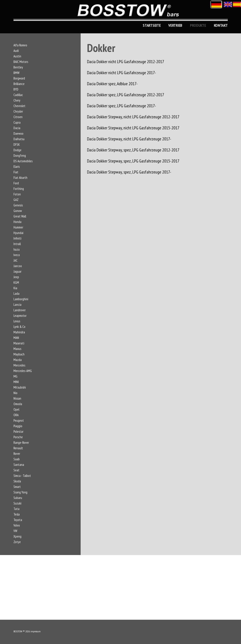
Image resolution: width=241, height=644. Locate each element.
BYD (16, 89)
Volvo (17, 525)
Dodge (17, 150)
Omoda (18, 404)
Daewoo (18, 133)
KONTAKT (221, 25)
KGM (16, 282)
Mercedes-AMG (23, 371)
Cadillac (18, 95)
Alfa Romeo (20, 45)
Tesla (17, 514)
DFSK (17, 144)
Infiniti (17, 238)
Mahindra (19, 332)
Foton (17, 194)
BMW (16, 73)
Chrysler (18, 111)
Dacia (17, 128)
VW (15, 531)
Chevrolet (19, 106)
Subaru (18, 498)
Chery (17, 100)
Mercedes (19, 365)
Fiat (16, 172)
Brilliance (19, 84)
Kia (15, 288)
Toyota (18, 520)
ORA (16, 415)
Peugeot (19, 420)
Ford (16, 183)
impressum (36, 631)
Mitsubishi (20, 387)
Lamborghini (21, 299)
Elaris (17, 167)
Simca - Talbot (22, 476)
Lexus (17, 321)
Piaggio (18, 426)
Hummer (18, 227)
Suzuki (17, 503)
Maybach (19, 354)
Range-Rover (21, 443)
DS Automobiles (23, 161)
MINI (16, 382)
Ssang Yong (20, 492)
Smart (17, 487)
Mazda (18, 360)
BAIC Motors (21, 62)
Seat (16, 470)
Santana (19, 465)
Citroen (18, 117)
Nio (15, 393)
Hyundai (18, 233)
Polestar (18, 432)
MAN (16, 338)
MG (15, 376)
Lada (16, 294)
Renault (18, 448)
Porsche (18, 437)
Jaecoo (18, 266)
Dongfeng (20, 156)
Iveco (17, 255)
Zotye (17, 542)
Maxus (17, 349)
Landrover (20, 310)
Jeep (16, 277)
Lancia (17, 305)
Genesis (18, 205)
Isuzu (17, 249)
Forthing (19, 189)
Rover (17, 454)
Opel (16, 409)
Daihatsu (19, 139)
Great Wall (20, 216)
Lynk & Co (19, 327)
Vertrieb (175, 25)
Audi (16, 51)
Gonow (18, 211)
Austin (17, 56)
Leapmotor (20, 316)
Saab (17, 459)
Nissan (17, 398)
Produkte (198, 25)
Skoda (17, 481)
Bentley (18, 67)
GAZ (16, 200)
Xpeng (17, 536)
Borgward (19, 78)
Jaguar (17, 271)
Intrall (17, 244)
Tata (16, 509)
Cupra (17, 122)
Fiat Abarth (20, 178)
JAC (15, 260)
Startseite (152, 25)
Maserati (19, 343)
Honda (17, 222)
